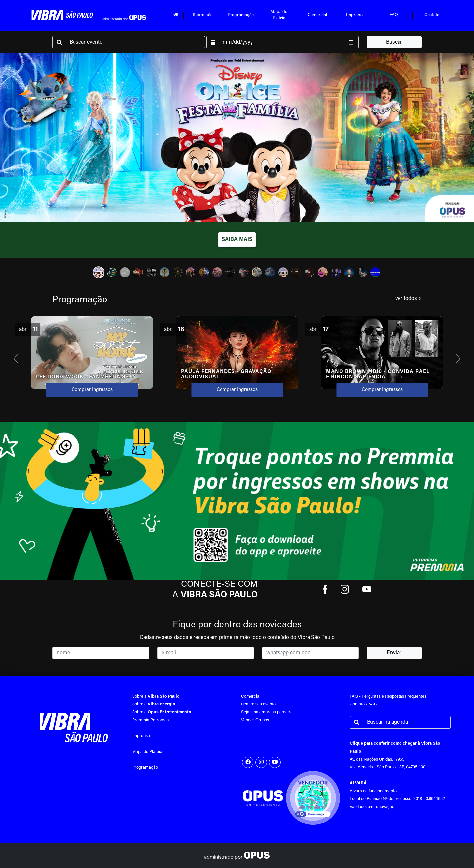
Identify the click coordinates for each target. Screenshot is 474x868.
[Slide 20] (349, 272)
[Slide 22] (375, 272)
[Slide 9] (204, 272)
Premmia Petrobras (150, 720)
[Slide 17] (310, 272)
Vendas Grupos (255, 720)
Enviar (394, 653)
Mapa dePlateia (279, 15)
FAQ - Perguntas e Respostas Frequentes (388, 696)
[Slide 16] (296, 272)
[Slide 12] (244, 272)
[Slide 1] (99, 272)
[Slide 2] (112, 272)
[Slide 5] (151, 272)
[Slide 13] (257, 272)
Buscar (394, 42)
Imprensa (355, 15)
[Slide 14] (270, 272)
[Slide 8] (191, 272)
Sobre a (156, 696)
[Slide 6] (164, 272)
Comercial (317, 15)
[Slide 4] (138, 272)
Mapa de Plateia (147, 752)
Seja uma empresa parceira (267, 712)
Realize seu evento (258, 704)
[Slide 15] (283, 272)
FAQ (394, 15)
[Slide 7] (178, 272)
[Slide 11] (230, 272)
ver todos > (408, 299)
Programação (241, 15)
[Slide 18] (323, 272)
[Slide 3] (125, 272)
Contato (432, 15)
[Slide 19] (336, 272)
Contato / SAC (363, 704)
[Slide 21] (362, 272)
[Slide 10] (217, 272)
